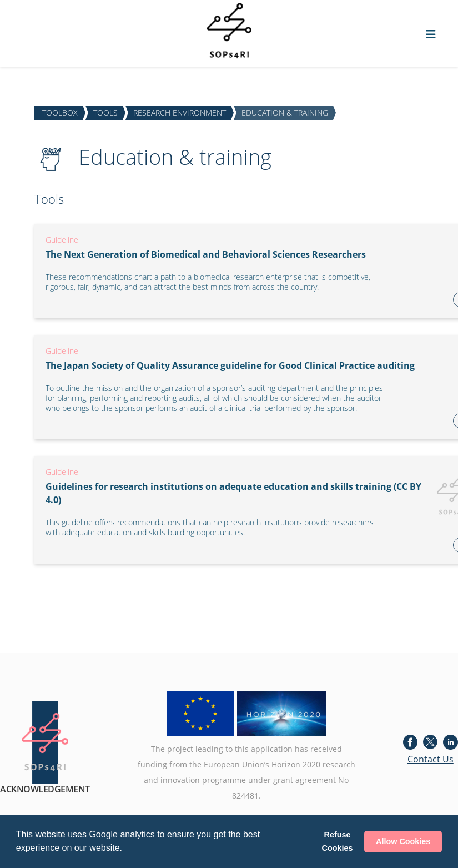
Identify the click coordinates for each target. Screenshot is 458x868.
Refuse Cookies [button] (338, 841)
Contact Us (431, 759)
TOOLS (105, 112)
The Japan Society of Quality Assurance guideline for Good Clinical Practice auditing (230, 365)
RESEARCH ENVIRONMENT (180, 112)
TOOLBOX (60, 112)
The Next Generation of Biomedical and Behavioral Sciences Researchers (206, 254)
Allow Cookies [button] (403, 841)
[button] (126, 849)
